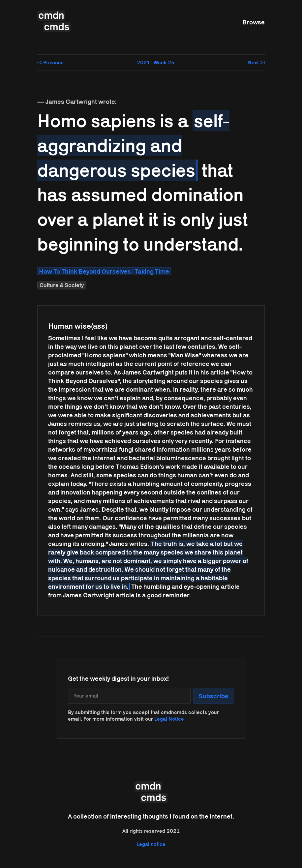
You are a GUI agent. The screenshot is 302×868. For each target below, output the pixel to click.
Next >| (256, 62)
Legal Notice (169, 719)
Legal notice (151, 844)
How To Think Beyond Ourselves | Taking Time (104, 271)
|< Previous (50, 62)
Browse (254, 22)
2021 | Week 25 (156, 62)
